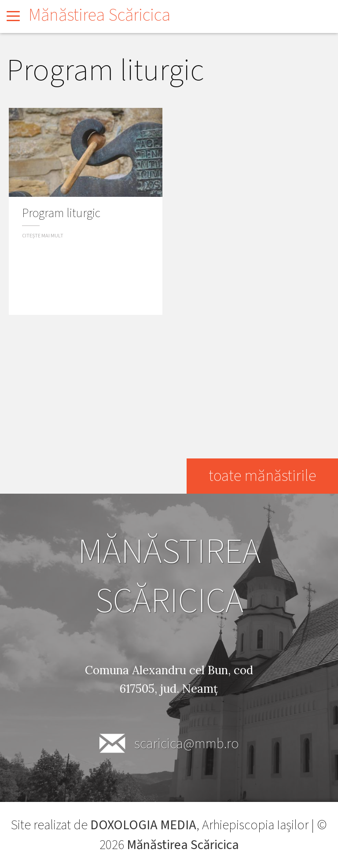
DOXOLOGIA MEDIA (143, 825)
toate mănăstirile (262, 476)
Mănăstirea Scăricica (99, 15)
